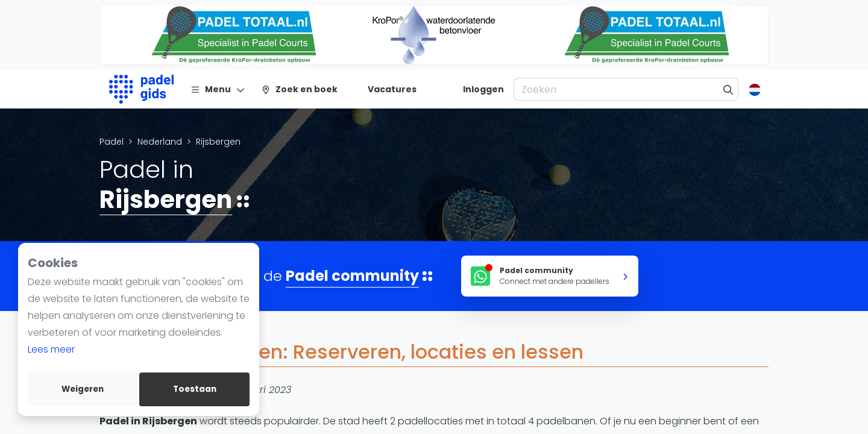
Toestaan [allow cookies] (195, 389)
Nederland (160, 142)
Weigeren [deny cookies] (83, 389)
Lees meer (51, 349)
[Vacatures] (385, 89)
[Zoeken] (728, 89)
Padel (112, 142)
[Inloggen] (483, 89)
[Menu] (218, 89)
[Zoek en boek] (299, 89)
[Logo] (141, 89)
